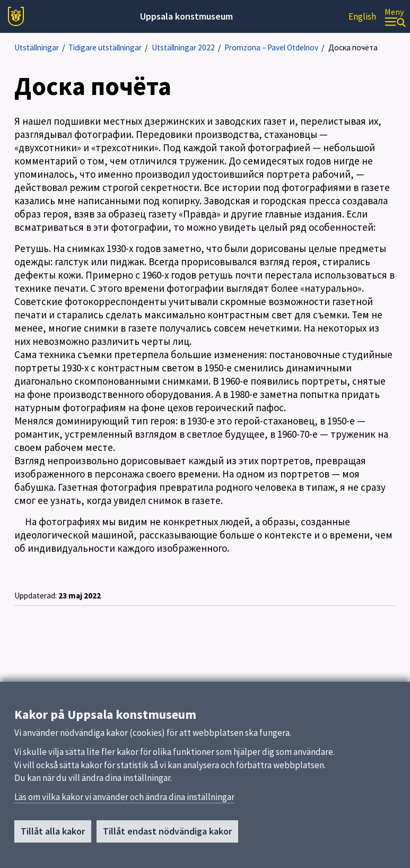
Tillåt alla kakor (53, 835)
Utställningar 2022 (183, 47)
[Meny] (395, 17)
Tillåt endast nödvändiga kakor (167, 835)
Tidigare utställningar (105, 47)
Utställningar (37, 47)
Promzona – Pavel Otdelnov (271, 47)
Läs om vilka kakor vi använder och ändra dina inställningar (124, 801)
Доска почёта (353, 47)
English (362, 16)
